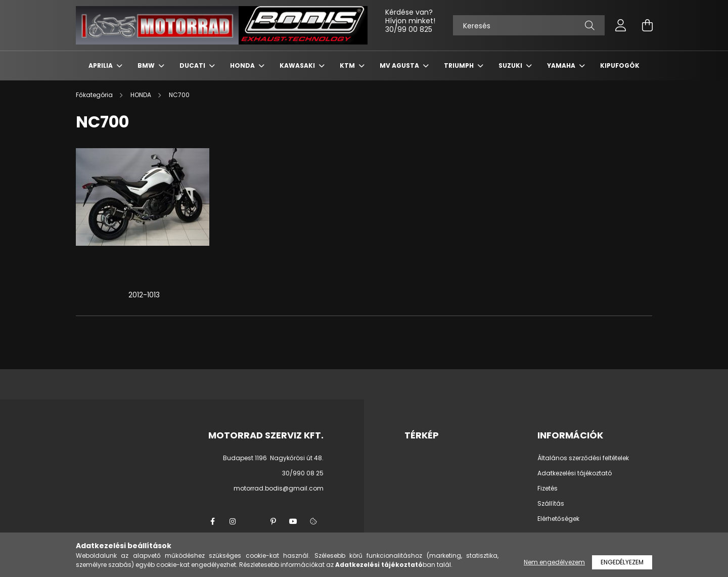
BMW (147, 65)
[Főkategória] (95, 95)
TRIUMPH (460, 65)
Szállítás (551, 504)
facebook (212, 521)
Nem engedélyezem (554, 562)
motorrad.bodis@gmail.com (279, 488)
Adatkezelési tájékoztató (575, 473)
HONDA (243, 65)
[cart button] (647, 25)
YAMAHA (562, 65)
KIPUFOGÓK (620, 65)
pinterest (273, 521)
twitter (253, 521)
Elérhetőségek (558, 519)
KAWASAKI (298, 65)
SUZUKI (511, 65)
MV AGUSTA (400, 65)
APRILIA (101, 65)
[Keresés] (529, 25)
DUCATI (193, 65)
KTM (348, 65)
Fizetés (548, 489)
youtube (293, 521)
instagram (233, 521)
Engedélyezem (622, 562)
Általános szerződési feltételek (583, 458)
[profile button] (621, 25)
